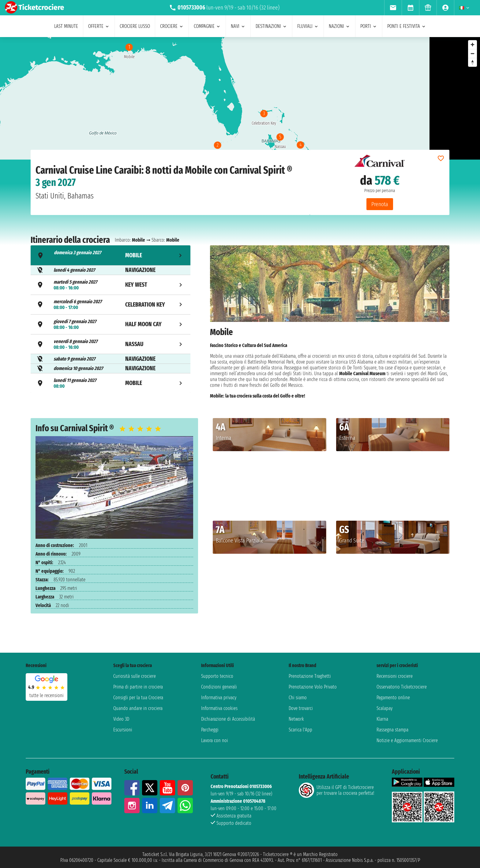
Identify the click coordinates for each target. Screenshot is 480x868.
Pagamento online (393, 698)
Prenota (380, 204)
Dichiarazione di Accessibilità (228, 719)
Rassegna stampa (392, 730)
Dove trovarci (301, 708)
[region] (215, 98)
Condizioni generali (219, 687)
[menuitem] (393, 8)
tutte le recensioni (47, 695)
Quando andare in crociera (138, 708)
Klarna (382, 719)
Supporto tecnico (217, 676)
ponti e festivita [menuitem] (407, 26)
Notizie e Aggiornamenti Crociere (407, 740)
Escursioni (123, 730)
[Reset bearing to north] (472, 62)
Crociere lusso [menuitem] (135, 26)
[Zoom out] (472, 53)
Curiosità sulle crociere (135, 676)
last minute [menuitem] (66, 26)
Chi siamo (298, 698)
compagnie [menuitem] (207, 26)
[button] (319, 464)
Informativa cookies (219, 708)
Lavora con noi (215, 740)
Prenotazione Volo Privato (313, 687)
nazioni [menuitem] (339, 26)
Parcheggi (210, 730)
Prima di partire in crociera (138, 687)
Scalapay (384, 708)
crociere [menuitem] (172, 26)
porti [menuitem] (369, 26)
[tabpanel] (330, 322)
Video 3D (121, 719)
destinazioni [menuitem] (271, 26)
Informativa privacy (219, 698)
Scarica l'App (300, 730)
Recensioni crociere (395, 676)
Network (296, 719)
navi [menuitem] (238, 26)
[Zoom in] (472, 45)
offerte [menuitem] (99, 26)
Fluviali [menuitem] (308, 26)
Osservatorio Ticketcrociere (402, 687)
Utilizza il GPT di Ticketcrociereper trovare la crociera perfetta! (336, 790)
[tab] (111, 255)
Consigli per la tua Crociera (138, 698)
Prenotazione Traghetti (310, 676)
